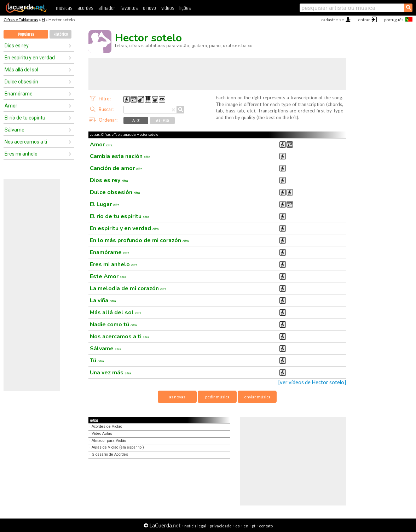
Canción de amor (116, 168)
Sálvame (15, 130)
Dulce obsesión (21, 82)
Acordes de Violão (107, 426)
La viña (103, 300)
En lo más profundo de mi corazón (139, 240)
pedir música (217, 397)
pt (254, 526)
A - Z (136, 121)
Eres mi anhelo (21, 154)
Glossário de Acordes (110, 454)
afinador (107, 8)
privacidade (221, 526)
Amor (11, 106)
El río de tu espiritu (25, 118)
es (238, 526)
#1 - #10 (163, 121)
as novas (177, 397)
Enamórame (19, 94)
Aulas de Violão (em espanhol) (118, 447)
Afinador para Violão (109, 441)
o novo (149, 8)
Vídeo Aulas (102, 434)
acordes (85, 8)
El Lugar (105, 204)
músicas (64, 8)
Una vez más (111, 373)
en (246, 526)
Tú (97, 361)
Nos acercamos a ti (26, 142)
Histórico (61, 34)
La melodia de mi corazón (128, 288)
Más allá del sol (21, 70)
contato (266, 526)
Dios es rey (17, 46)
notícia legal (195, 526)
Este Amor (108, 276)
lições (185, 8)
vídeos (168, 8)
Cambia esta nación (120, 156)
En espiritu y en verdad (30, 58)
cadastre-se (333, 20)
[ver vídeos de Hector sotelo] (312, 382)
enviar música (257, 397)
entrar (364, 20)
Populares (26, 34)
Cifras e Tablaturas (21, 20)
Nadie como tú (113, 325)
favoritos (129, 8)
